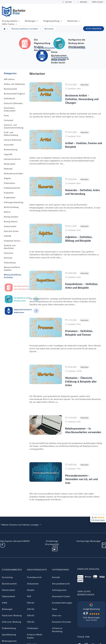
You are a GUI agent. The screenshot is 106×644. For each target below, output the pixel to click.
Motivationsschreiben (14, 174)
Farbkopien (33, 628)
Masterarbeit (10, 164)
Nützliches (73, 21)
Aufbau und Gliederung (14, 84)
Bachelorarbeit (10, 89)
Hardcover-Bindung (12, 615)
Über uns (57, 615)
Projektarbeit (10, 198)
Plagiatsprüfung (51, 21)
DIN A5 (31, 615)
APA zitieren (9, 79)
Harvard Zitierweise (13, 140)
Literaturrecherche (12, 159)
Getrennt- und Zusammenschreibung (14, 126)
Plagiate (7, 178)
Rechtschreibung (11, 207)
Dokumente (33, 584)
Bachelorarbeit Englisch (14, 94)
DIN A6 (31, 622)
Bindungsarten (9, 641)
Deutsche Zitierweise (13, 103)
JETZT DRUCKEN (94, 29)
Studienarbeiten (12, 570)
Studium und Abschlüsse (10, 247)
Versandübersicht (61, 584)
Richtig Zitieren (11, 222)
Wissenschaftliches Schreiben (13, 276)
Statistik (8, 236)
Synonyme (9, 253)
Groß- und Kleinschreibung (11, 134)
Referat (7, 212)
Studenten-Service (12, 241)
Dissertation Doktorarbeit (10, 109)
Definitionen (9, 98)
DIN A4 (31, 609)
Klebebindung (9, 628)
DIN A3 (31, 603)
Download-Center (61, 596)
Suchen (68, 2)
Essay (6, 115)
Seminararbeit (10, 226)
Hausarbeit (9, 145)
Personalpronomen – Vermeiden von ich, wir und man (81, 479)
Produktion (9, 193)
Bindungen (30, 21)
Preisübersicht (34, 577)
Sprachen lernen (11, 231)
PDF (29, 596)
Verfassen (8, 258)
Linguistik (8, 154)
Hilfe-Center (98, 2)
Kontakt (84, 2)
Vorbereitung (10, 263)
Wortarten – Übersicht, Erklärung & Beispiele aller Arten (81, 381)
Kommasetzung (11, 150)
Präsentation (10, 183)
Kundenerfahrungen (62, 603)
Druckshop (7, 577)
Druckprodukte (10, 21)
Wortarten (85, 85)
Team (55, 609)
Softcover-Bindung (12, 622)
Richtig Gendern (11, 217)
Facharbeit (9, 120)
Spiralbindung (9, 634)
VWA (5, 603)
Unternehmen (60, 570)
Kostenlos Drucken (62, 622)
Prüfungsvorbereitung (14, 202)
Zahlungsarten (59, 590)
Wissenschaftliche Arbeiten (12, 269)
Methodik (8, 169)
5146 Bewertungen (91, 618)
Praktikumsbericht (12, 188)
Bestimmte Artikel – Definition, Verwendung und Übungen (82, 99)
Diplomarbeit (9, 596)
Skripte (31, 590)
